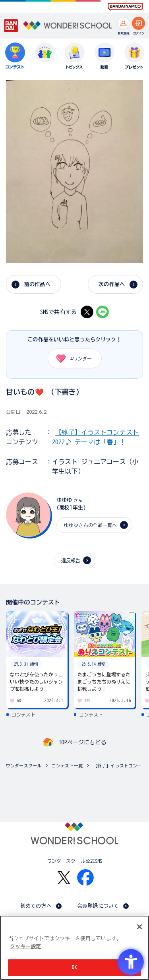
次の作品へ (112, 284)
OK (74, 967)
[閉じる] (139, 927)
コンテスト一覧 (67, 766)
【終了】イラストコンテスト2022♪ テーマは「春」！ (119, 766)
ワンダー (71, 358)
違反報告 (71, 560)
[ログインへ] (138, 23)
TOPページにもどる (82, 742)
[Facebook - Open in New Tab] (85, 877)
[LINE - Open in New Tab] (103, 312)
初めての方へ (36, 906)
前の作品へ (37, 284)
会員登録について (98, 906)
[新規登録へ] (123, 23)
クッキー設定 (25, 946)
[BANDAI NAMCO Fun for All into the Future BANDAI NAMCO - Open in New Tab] (125, 7)
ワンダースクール (24, 766)
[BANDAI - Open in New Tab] (11, 26)
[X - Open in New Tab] (87, 312)
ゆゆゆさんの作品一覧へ (90, 525)
